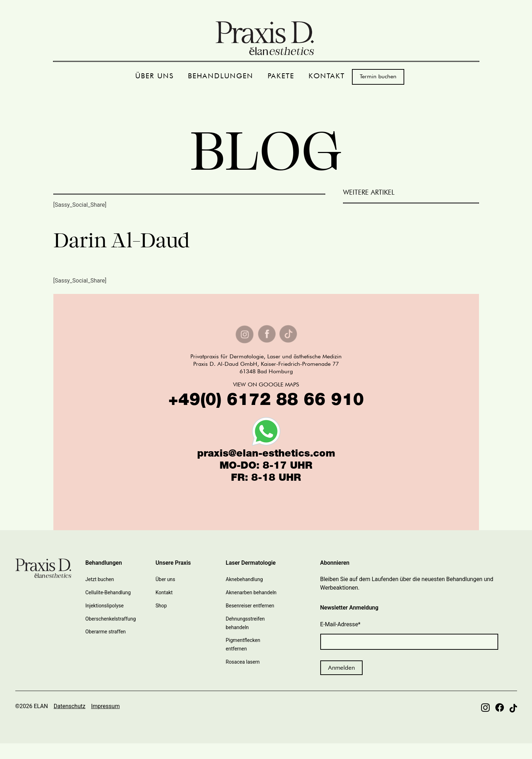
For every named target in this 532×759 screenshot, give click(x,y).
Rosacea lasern (243, 662)
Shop (161, 606)
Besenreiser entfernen (250, 606)
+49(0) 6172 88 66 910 (266, 401)
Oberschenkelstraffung (111, 619)
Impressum (106, 706)
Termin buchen (378, 76)
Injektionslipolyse (105, 606)
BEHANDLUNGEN (221, 76)
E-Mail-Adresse (341, 624)
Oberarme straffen (106, 632)
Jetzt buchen (100, 579)
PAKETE (281, 76)
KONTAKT (327, 76)
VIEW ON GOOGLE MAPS (266, 384)
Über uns (165, 579)
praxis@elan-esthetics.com (266, 454)
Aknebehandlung (244, 579)
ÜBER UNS (154, 76)
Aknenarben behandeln (251, 592)
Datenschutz (70, 706)
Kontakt (164, 592)
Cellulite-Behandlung (108, 592)
